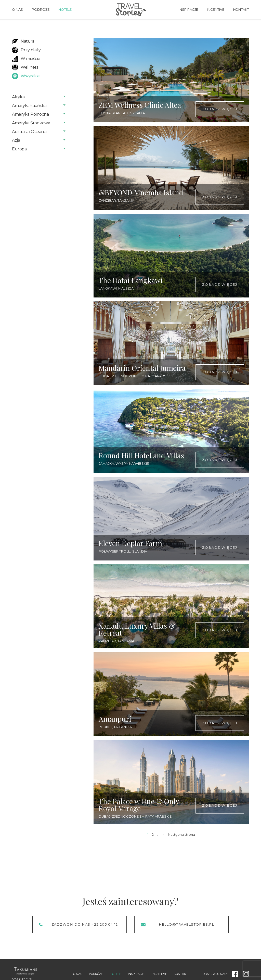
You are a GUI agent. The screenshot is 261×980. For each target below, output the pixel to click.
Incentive (216, 9)
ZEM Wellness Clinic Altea (140, 105)
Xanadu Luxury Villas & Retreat (137, 629)
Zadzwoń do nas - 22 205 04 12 (85, 924)
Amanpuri (115, 719)
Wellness (29, 67)
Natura (27, 41)
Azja (16, 140)
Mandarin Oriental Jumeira (142, 368)
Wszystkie (30, 76)
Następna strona (181, 834)
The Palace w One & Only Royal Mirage (139, 805)
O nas (17, 9)
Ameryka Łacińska (29, 106)
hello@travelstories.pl (187, 924)
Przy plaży (31, 50)
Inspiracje (188, 9)
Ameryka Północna (30, 114)
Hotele (65, 9)
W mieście (30, 59)
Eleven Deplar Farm (130, 543)
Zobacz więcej (220, 109)
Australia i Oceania (29, 132)
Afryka (18, 97)
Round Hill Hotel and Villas (141, 455)
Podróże (41, 9)
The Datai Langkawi (131, 280)
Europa (19, 149)
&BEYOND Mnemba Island (141, 192)
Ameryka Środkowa (31, 123)
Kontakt (241, 9)
